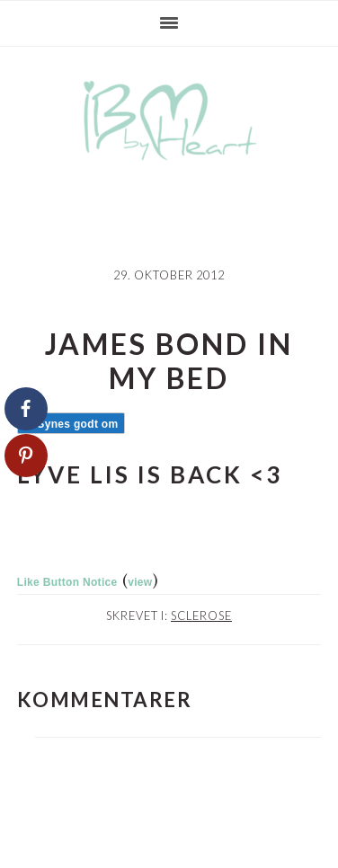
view (140, 582)
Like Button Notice (67, 582)
